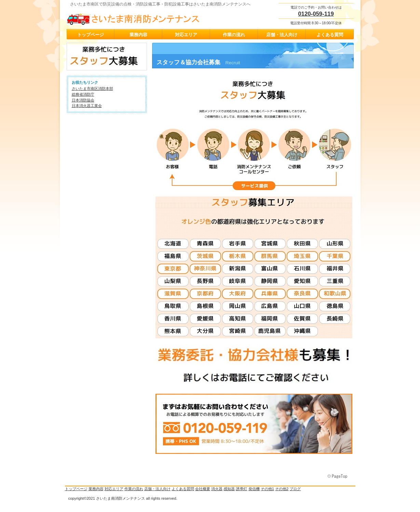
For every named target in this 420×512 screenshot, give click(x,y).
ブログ (295, 489)
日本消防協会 (83, 100)
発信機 (254, 489)
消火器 (217, 489)
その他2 (282, 489)
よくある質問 (183, 489)
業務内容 (96, 489)
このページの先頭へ (338, 476)
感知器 (229, 489)
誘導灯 (241, 489)
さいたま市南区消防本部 (92, 89)
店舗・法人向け (157, 489)
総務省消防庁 (83, 94)
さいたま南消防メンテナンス (135, 17)
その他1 (267, 489)
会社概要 (203, 489)
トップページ (76, 489)
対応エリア (114, 489)
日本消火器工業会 (87, 106)
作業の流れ (134, 489)
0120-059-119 (316, 14)
